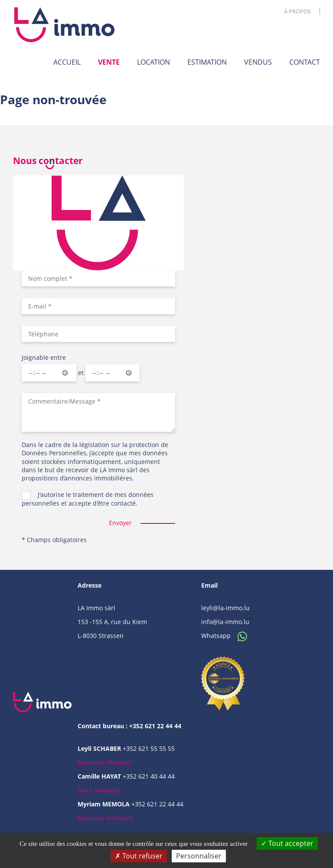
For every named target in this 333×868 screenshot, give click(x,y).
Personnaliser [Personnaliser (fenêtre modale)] (199, 856)
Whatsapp (227, 636)
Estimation (207, 62)
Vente (109, 62)
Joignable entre (44, 357)
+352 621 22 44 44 (157, 804)
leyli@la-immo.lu (225, 608)
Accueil (67, 62)
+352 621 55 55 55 (149, 748)
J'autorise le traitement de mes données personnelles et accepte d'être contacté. (88, 499)
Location (153, 62)
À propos (297, 11)
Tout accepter (287, 843)
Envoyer (120, 523)
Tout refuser (139, 856)
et (81, 373)
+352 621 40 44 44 (149, 776)
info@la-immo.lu (225, 622)
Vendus (258, 62)
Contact (305, 62)
